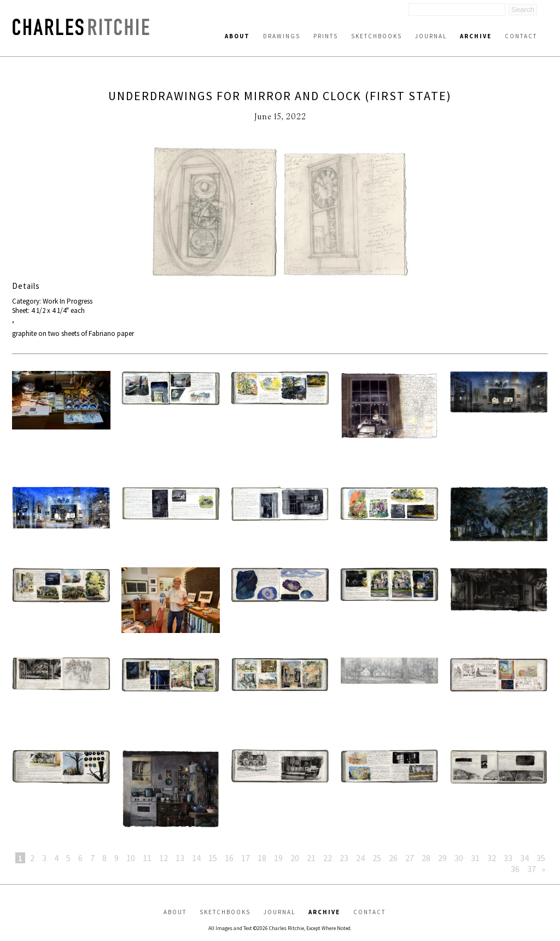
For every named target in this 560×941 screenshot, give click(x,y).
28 (426, 858)
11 (147, 858)
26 (393, 858)
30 (459, 858)
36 (515, 869)
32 (492, 858)
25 (377, 858)
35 (541, 858)
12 (164, 858)
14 (196, 858)
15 (213, 858)
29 (442, 858)
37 (532, 869)
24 (360, 858)
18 (262, 858)
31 (475, 858)
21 (311, 858)
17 (246, 858)
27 (410, 858)
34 (524, 858)
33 (508, 858)
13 (180, 858)
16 (229, 858)
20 (295, 858)
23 (344, 858)
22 (328, 858)
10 (131, 858)
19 (278, 858)
